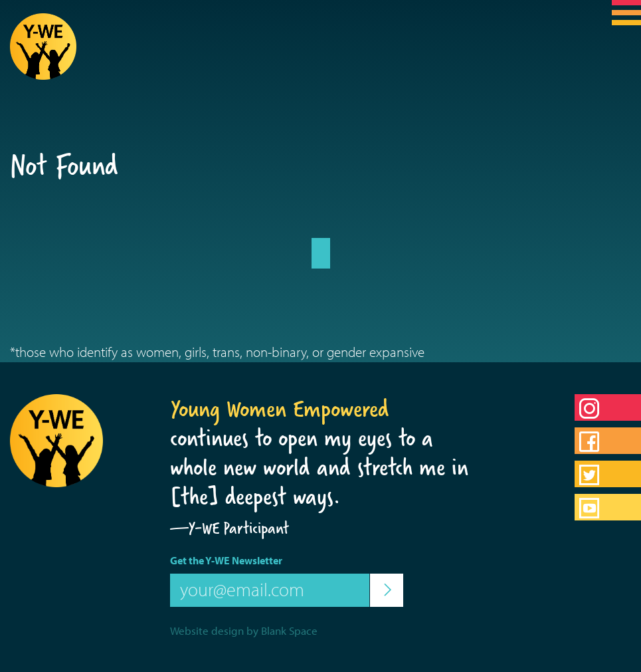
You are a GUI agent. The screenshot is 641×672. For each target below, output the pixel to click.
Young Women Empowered (280, 409)
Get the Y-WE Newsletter (226, 560)
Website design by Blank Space (244, 630)
